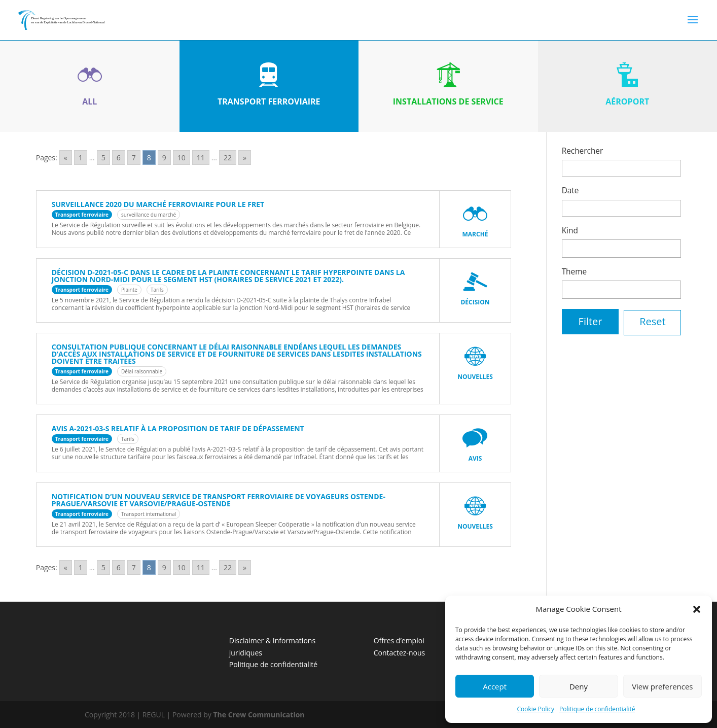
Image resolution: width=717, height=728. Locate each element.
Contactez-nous (400, 653)
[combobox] (622, 249)
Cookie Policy (536, 709)
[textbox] (568, 247)
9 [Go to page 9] (164, 158)
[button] (697, 609)
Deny (579, 686)
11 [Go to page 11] (201, 158)
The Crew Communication (259, 715)
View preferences (662, 686)
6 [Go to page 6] (119, 158)
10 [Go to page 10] (182, 158)
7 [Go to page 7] (134, 158)
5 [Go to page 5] (103, 158)
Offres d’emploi (399, 640)
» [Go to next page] (245, 158)
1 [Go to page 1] (81, 158)
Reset (652, 321)
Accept (495, 686)
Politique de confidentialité (597, 709)
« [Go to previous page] (66, 158)
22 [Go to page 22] (228, 158)
